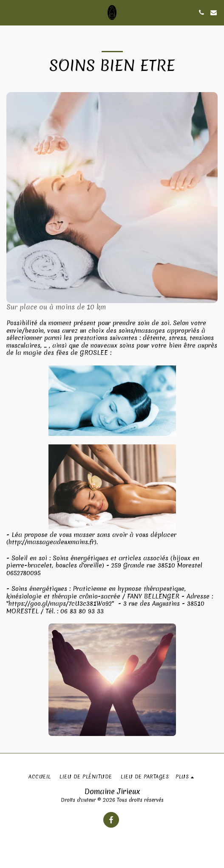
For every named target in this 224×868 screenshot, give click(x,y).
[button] (9, 12)
